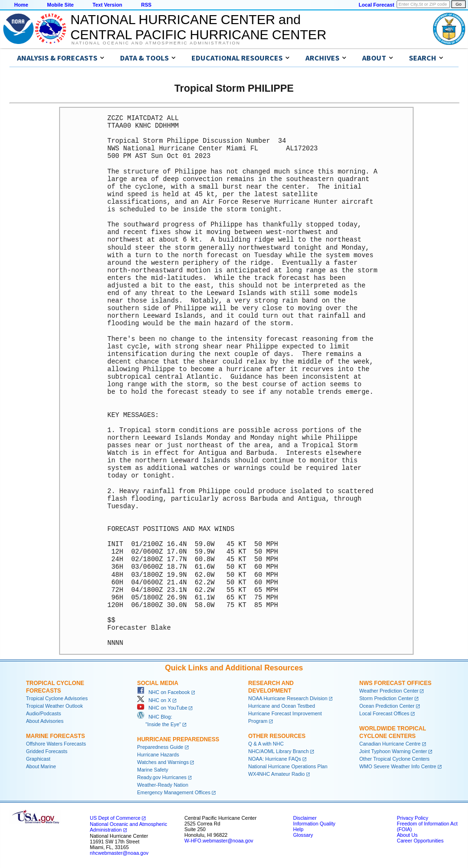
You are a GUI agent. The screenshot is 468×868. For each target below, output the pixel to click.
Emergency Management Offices (174, 792)
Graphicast (38, 759)
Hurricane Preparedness (178, 739)
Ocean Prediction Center (387, 706)
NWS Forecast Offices (395, 683)
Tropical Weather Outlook (54, 706)
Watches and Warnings (163, 762)
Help (298, 829)
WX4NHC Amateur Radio (277, 774)
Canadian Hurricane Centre (390, 744)
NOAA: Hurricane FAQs (275, 759)
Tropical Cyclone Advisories (57, 698)
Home (21, 5)
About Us (407, 835)
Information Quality (314, 824)
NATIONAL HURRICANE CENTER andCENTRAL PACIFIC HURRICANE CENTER (198, 27)
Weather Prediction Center (389, 691)
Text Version (108, 5)
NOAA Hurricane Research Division (288, 698)
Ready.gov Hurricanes (162, 777)
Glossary (303, 835)
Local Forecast (377, 5)
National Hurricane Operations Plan (288, 766)
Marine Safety (153, 770)
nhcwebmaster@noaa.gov (119, 853)
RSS (146, 5)
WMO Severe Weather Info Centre (398, 766)
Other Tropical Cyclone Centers (394, 759)
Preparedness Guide (160, 747)
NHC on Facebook (164, 692)
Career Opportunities (420, 841)
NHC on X (154, 700)
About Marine (41, 766)
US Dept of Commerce (115, 818)
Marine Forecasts (56, 736)
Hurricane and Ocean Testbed (282, 706)
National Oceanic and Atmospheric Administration (156, 43)
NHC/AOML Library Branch (278, 751)
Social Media (158, 683)
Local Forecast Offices (384, 713)
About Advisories (45, 721)
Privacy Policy (412, 818)
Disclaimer (305, 818)
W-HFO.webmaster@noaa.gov (219, 841)
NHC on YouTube (162, 708)
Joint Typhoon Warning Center (393, 751)
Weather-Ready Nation (163, 785)
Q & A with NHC (266, 744)
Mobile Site (61, 5)
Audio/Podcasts (43, 713)
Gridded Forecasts (47, 751)
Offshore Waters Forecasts (56, 744)
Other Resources (277, 736)
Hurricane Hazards (158, 755)
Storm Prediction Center (386, 698)
